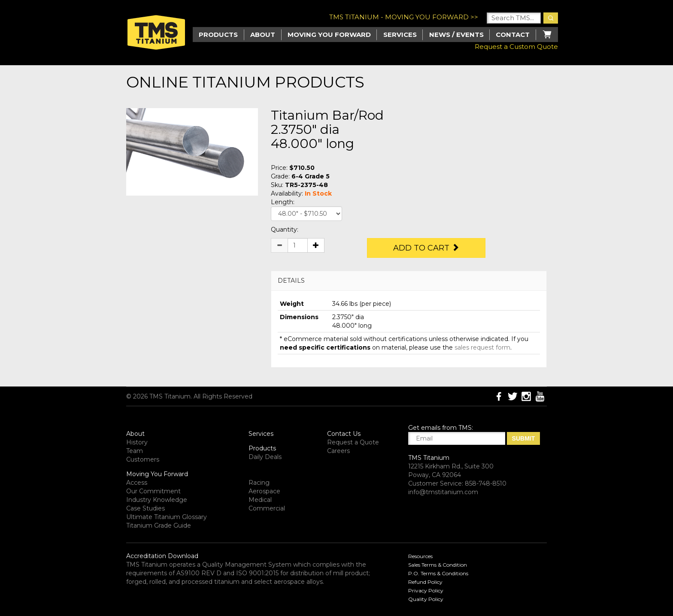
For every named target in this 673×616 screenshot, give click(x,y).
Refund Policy (425, 582)
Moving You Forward (157, 474)
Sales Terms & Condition (438, 565)
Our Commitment (153, 491)
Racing (259, 483)
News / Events (456, 35)
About (263, 35)
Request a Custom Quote (516, 47)
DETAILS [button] (291, 281)
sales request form (482, 347)
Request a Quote (353, 442)
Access (137, 483)
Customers (143, 459)
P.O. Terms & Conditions (438, 573)
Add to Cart (426, 248)
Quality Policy (426, 599)
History (137, 442)
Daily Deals (265, 457)
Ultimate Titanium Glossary (167, 517)
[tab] (409, 281)
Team (135, 451)
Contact (513, 35)
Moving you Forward (329, 35)
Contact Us (344, 434)
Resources (420, 556)
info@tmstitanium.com (443, 492)
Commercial (267, 508)
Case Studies (146, 508)
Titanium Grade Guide (159, 525)
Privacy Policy (426, 590)
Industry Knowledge (157, 500)
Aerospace (264, 491)
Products (262, 448)
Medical (260, 500)
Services (400, 35)
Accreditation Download (162, 556)
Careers (338, 451)
